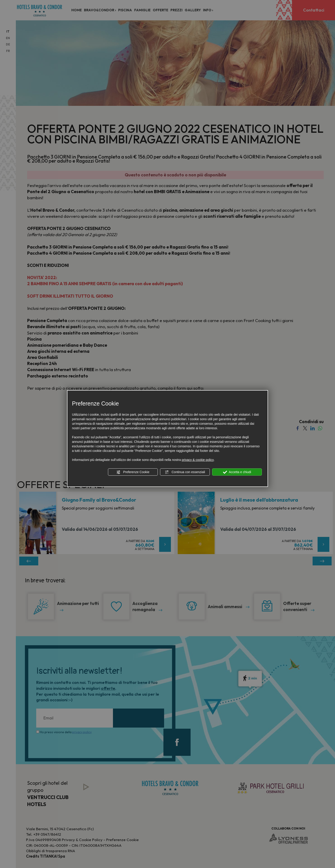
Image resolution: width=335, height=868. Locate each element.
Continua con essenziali (185, 472)
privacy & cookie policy (198, 460)
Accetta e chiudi (237, 472)
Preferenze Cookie (133, 472)
